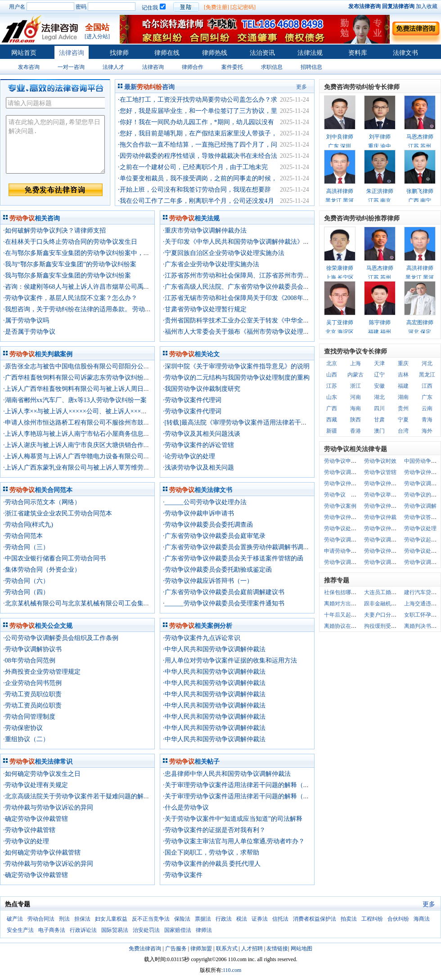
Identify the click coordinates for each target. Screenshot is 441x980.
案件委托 (232, 67)
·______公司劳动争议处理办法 (205, 502)
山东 (332, 397)
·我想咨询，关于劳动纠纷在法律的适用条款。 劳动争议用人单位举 (96, 309)
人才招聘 (252, 949)
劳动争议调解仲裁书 (388, 562)
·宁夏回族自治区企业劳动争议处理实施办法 (224, 253)
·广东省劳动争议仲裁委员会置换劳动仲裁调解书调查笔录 (243, 547)
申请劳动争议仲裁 (346, 551)
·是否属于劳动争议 (29, 332)
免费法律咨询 (145, 949)
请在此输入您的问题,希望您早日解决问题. (55, 144)
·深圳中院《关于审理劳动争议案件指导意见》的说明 (236, 366)
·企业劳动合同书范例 (32, 683)
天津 (379, 363)
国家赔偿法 (178, 930)
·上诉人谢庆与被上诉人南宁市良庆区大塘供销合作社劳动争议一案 (95, 445)
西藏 (332, 420)
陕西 (355, 420)
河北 (427, 363)
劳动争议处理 (420, 528)
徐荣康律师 (340, 268)
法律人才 (113, 67)
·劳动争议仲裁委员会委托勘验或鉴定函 (217, 570)
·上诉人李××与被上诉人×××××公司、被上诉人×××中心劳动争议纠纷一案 (103, 411)
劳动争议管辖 (380, 472)
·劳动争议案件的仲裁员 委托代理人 (212, 864)
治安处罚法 (146, 930)
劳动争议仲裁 (380, 517)
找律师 (119, 53)
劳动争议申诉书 (343, 461)
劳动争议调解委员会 (388, 540)
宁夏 (403, 420)
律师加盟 (201, 949)
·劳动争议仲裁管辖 (29, 830)
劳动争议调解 (420, 506)
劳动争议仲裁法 (343, 483)
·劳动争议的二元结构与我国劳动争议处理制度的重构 (236, 378)
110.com (232, 970)
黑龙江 (427, 375)
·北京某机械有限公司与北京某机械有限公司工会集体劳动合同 (89, 603)
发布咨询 (29, 67)
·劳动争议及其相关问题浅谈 (202, 434)
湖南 (403, 397)
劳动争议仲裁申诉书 (348, 517)
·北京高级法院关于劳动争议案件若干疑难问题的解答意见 (83, 796)
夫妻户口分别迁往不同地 (394, 615)
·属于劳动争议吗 (26, 320)
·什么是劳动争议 (186, 808)
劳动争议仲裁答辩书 (388, 483)
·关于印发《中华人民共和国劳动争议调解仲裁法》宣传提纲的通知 (255, 242)
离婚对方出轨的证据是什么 (356, 604)
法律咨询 (72, 53)
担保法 (82, 919)
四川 (379, 408)
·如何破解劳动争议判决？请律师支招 (54, 230)
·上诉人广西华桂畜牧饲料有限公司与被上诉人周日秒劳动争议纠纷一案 (102, 389)
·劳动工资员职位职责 (32, 694)
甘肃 (379, 420)
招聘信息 (311, 67)
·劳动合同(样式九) (28, 525)
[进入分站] (97, 36)
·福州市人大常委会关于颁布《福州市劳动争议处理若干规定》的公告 (258, 332)
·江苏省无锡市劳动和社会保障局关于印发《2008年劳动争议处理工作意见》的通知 (277, 298)
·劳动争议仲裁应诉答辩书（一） (208, 581)
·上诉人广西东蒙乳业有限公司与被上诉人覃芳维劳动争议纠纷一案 (95, 468)
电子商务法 (52, 930)
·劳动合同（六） (26, 581)
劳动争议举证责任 (386, 495)
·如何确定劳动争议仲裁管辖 (42, 852)
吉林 (403, 375)
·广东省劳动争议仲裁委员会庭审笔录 (214, 536)
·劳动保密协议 (23, 728)
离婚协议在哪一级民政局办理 (359, 626)
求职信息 (272, 67)
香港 (355, 431)
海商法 (422, 919)
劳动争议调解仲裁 (346, 540)
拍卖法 (349, 919)
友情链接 (277, 949)
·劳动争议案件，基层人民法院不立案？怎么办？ (70, 298)
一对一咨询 (71, 67)
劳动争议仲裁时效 (386, 506)
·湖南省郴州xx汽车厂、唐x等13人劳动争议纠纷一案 (75, 400)
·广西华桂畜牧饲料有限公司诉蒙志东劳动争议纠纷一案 (80, 378)
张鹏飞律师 (420, 191)
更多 (301, 87)
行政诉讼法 (83, 930)
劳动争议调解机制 (346, 562)
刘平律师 (380, 137)
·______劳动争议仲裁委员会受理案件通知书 (224, 603)
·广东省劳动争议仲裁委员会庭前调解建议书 (224, 592)
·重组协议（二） (26, 739)
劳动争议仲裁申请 (386, 551)
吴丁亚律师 (340, 322)
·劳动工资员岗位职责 (32, 705)
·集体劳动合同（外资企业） (42, 570)
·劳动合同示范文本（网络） (42, 502)
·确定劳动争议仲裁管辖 (36, 819)
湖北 (379, 397)
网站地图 (301, 949)
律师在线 (167, 53)
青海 (427, 420)
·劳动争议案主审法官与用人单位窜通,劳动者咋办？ (234, 841)
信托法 (280, 919)
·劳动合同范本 (23, 536)
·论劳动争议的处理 (189, 456)
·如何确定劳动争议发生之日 (42, 774)
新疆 (332, 431)
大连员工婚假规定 (386, 592)
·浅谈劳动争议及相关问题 (198, 468)
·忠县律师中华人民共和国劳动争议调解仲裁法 (227, 774)
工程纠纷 (372, 919)
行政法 (224, 919)
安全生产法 (20, 930)
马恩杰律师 (420, 137)
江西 (427, 386)
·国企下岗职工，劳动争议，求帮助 (211, 852)
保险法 (182, 919)
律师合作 (193, 67)
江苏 (332, 386)
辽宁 (379, 375)
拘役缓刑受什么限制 (388, 626)
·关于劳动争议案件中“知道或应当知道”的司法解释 (233, 819)
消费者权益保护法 (315, 919)
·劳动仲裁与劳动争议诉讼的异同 (48, 808)
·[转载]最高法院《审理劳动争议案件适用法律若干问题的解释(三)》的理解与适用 (275, 423)
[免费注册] (216, 7)
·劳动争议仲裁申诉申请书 (198, 513)
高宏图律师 (420, 322)
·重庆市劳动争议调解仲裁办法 (205, 230)
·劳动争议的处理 (26, 841)
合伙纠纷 (398, 919)
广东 (427, 397)
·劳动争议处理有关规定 (36, 785)
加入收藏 (427, 6)
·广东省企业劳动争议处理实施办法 (211, 264)
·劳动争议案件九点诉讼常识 (202, 638)
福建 (403, 386)
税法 (242, 919)
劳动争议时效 (380, 461)
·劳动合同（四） (26, 592)
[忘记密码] (243, 7)
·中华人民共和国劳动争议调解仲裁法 (214, 649)
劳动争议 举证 (343, 495)
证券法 (260, 919)
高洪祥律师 (340, 191)
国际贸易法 (115, 930)
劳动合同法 (41, 919)
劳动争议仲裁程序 (386, 528)
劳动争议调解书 (343, 472)
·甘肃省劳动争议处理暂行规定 (205, 309)
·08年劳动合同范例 (29, 660)
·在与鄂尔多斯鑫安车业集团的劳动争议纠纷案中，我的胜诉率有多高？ (102, 253)
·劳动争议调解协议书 (32, 649)
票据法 (203, 919)
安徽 (379, 386)
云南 (427, 408)
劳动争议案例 (340, 506)
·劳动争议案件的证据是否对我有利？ (214, 830)
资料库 (358, 53)
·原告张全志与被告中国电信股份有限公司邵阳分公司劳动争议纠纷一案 (102, 366)
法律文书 (405, 53)
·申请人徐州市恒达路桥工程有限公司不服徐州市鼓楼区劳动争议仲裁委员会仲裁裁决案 (124, 423)
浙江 (355, 386)
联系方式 (227, 949)
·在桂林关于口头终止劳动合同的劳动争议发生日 (70, 242)
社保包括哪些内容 (346, 592)
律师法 (204, 930)
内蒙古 (355, 375)
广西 (332, 408)
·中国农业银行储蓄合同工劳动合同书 (54, 558)
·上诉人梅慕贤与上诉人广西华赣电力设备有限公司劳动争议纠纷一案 (99, 456)
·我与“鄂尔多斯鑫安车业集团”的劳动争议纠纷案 (70, 264)
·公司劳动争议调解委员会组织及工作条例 (61, 638)
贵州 (403, 408)
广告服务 (176, 949)
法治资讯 (262, 53)
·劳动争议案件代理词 (192, 400)
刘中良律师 (340, 137)
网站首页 (24, 53)
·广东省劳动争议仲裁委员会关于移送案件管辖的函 (233, 558)
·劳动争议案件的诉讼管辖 (198, 445)
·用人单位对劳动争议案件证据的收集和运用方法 (230, 660)
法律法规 (310, 53)
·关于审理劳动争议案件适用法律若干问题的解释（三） (241, 785)
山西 (332, 375)
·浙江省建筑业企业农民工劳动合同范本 (58, 513)
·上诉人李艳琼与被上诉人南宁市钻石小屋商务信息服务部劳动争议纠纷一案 (108, 434)
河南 (355, 397)
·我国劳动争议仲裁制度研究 (202, 389)
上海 (355, 363)
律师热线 (215, 53)
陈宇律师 (380, 322)
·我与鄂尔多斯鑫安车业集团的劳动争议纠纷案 (67, 275)
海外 (427, 431)
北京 (332, 363)
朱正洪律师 (380, 191)
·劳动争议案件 (183, 875)
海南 (355, 408)
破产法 (15, 919)
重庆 (403, 363)
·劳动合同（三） (26, 547)
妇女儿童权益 (111, 919)
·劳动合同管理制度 (29, 717)
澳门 (379, 431)
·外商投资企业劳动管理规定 (42, 672)
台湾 (403, 431)
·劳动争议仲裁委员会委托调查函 (208, 525)
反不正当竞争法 (151, 919)
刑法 (64, 919)
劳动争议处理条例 (346, 528)
